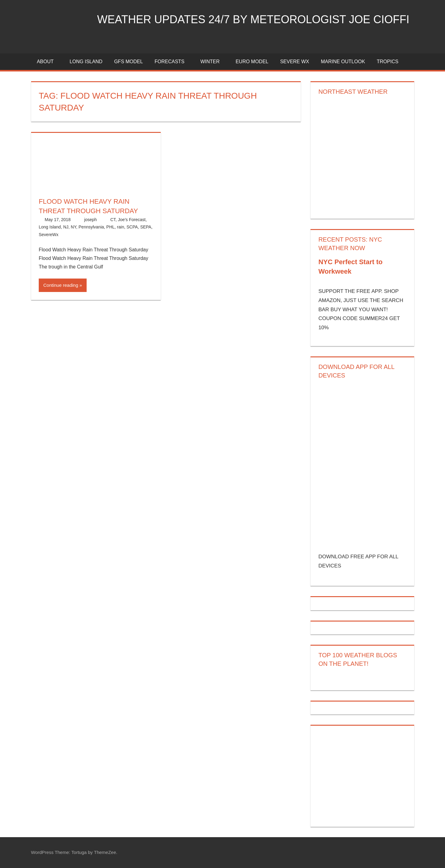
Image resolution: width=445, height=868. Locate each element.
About (49, 62)
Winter (213, 62)
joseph (90, 220)
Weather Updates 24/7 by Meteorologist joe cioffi (253, 19)
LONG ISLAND (86, 62)
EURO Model (252, 62)
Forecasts (173, 62)
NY (74, 227)
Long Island (50, 227)
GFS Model (128, 62)
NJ (66, 227)
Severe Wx (294, 62)
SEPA (146, 227)
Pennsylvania (91, 227)
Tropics (388, 62)
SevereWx (49, 235)
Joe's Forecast (132, 220)
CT (113, 220)
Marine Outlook (343, 62)
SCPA (132, 227)
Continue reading (61, 285)
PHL (111, 227)
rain (121, 227)
